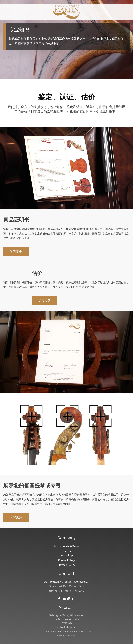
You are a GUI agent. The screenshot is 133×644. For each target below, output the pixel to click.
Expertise (66, 551)
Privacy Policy (67, 565)
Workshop (66, 556)
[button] (5, 12)
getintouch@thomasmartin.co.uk (66, 582)
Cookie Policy (67, 560)
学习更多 (16, 251)
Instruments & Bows (66, 546)
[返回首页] (67, 12)
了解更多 (16, 517)
